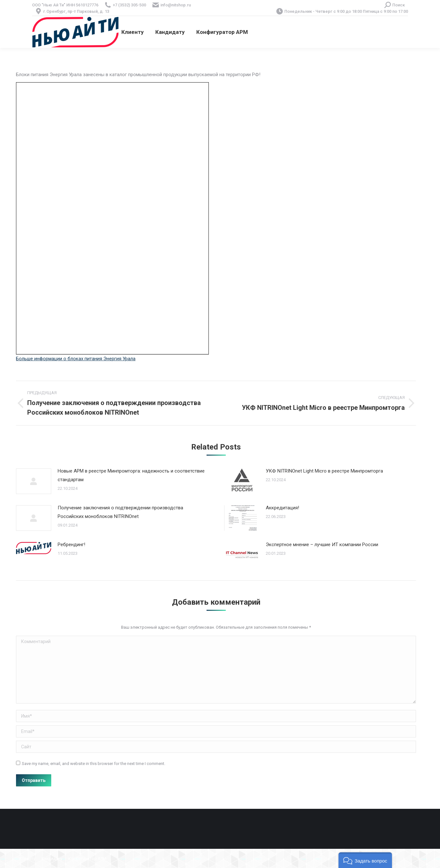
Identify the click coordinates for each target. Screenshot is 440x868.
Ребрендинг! (71, 545)
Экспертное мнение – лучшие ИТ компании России (322, 545)
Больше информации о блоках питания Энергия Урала (76, 359)
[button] (365, 860)
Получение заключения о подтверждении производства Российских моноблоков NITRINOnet (120, 512)
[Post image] (34, 481)
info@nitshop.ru (176, 5)
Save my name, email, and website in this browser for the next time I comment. (94, 764)
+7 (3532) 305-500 (129, 5)
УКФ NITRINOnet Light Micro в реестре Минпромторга (324, 471)
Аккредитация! (282, 508)
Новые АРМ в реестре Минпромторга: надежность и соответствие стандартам (131, 475)
